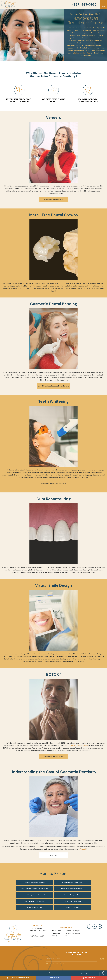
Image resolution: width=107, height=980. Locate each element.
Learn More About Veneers (54, 199)
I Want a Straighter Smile (72, 895)
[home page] (9, 5)
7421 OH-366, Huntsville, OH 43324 (37, 930)
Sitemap (70, 973)
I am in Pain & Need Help (72, 901)
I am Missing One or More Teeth (35, 895)
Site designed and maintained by (93, 973)
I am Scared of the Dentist (35, 901)
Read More (54, 855)
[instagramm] (100, 926)
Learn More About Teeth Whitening (53, 483)
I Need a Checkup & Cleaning (35, 882)
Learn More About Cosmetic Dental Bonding (53, 386)
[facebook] (95, 927)
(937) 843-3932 (83, 5)
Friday (55, 936)
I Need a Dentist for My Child (72, 882)
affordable (83, 849)
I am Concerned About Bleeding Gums (35, 888)
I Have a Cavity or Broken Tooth (72, 888)
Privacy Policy (77, 973)
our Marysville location (79, 745)
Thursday (56, 933)
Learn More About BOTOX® (54, 757)
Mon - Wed (57, 931)
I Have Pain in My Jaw (35, 908)
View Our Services (72, 908)
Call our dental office (82, 53)
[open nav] (103, 5)
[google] (89, 927)
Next (102, 959)
